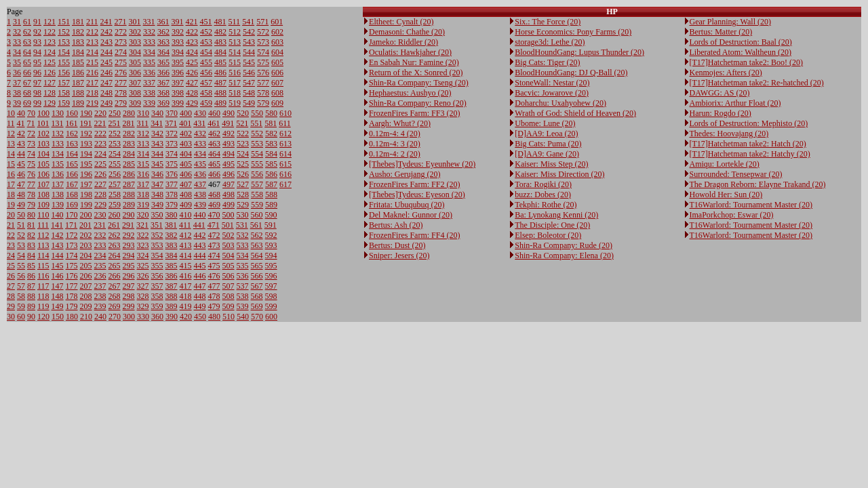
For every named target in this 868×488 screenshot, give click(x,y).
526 (243, 174)
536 (243, 276)
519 (235, 103)
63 (27, 42)
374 (172, 154)
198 (86, 195)
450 (200, 317)
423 (192, 42)
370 (172, 113)
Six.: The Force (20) (548, 22)
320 (143, 215)
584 (271, 154)
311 (143, 123)
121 (50, 22)
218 (92, 93)
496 (229, 174)
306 (135, 73)
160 (72, 113)
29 (11, 306)
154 (64, 52)
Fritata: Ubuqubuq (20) (407, 205)
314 (143, 154)
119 (43, 306)
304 (135, 52)
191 (86, 123)
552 (257, 134)
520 (243, 113)
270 (115, 317)
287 (129, 184)
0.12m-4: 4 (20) (395, 134)
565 (257, 266)
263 (115, 245)
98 (37, 93)
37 (17, 83)
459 (206, 103)
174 (72, 256)
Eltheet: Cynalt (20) (401, 22)
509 (229, 306)
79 (31, 205)
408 (186, 195)
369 (163, 103)
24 (11, 256)
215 (92, 62)
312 (143, 134)
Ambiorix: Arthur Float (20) (735, 103)
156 (64, 73)
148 (58, 296)
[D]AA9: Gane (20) (547, 154)
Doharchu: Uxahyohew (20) (560, 103)
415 (186, 266)
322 (143, 235)
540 (243, 317)
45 (21, 164)
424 (192, 52)
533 (243, 245)
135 (58, 164)
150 (58, 317)
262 (115, 235)
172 (72, 235)
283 (129, 144)
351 (157, 225)
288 (129, 195)
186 (78, 73)
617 (285, 184)
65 (27, 62)
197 (86, 184)
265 (115, 266)
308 (135, 93)
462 (214, 134)
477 (214, 286)
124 (50, 52)
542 (249, 32)
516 (235, 73)
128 (50, 93)
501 (228, 225)
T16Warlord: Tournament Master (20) (751, 205)
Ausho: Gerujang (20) (405, 174)
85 (31, 266)
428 (192, 93)
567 (257, 286)
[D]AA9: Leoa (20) (546, 134)
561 (256, 225)
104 (43, 154)
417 (186, 286)
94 (37, 52)
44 (21, 154)
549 (249, 103)
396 (178, 73)
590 (271, 215)
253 (115, 144)
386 (172, 276)
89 (31, 306)
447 (200, 286)
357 (157, 286)
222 (100, 134)
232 (100, 235)
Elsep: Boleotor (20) (548, 235)
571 (262, 22)
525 (243, 164)
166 (72, 174)
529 (243, 205)
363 (163, 42)
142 (58, 235)
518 (235, 93)
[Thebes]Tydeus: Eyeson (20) (417, 195)
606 (277, 73)
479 (214, 306)
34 (17, 52)
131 (58, 123)
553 (257, 144)
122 (50, 32)
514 (235, 52)
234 (100, 256)
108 (43, 195)
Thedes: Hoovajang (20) (729, 134)
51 (21, 225)
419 (186, 306)
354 (157, 256)
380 (172, 215)
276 (121, 73)
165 (72, 164)
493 (229, 144)
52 (21, 235)
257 (115, 184)
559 (257, 205)
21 (11, 225)
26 (11, 276)
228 (100, 195)
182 (78, 32)
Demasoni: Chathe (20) (407, 32)
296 (129, 276)
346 (157, 174)
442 (200, 235)
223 (100, 144)
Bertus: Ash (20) (396, 225)
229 (100, 205)
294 (129, 256)
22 (11, 235)
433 (200, 144)
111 (43, 225)
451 (206, 22)
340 (157, 113)
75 (31, 164)
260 (115, 215)
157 (64, 83)
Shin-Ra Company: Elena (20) (564, 256)
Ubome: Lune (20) (545, 123)
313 (143, 144)
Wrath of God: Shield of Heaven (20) (575, 113)
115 (43, 266)
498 (229, 195)
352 (157, 235)
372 (172, 134)
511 (235, 22)
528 (243, 195)
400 (186, 113)
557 (257, 184)
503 (229, 245)
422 (192, 32)
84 (31, 256)
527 (243, 184)
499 (229, 205)
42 (21, 134)
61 (27, 22)
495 (229, 164)
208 (86, 296)
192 (86, 134)
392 (178, 32)
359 (157, 306)
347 (157, 184)
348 (157, 195)
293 (129, 245)
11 (11, 123)
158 (64, 93)
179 (72, 306)
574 (263, 52)
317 (143, 184)
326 (143, 276)
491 (228, 123)
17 (11, 184)
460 (214, 113)
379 (172, 205)
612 (285, 134)
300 (129, 317)
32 (17, 32)
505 (229, 266)
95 (37, 62)
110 (43, 215)
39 (17, 103)
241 (106, 22)
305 (135, 62)
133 (58, 144)
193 (86, 144)
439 (200, 205)
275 (121, 62)
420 (186, 317)
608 (277, 93)
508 (229, 296)
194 (86, 154)
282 (129, 134)
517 (235, 83)
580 (271, 113)
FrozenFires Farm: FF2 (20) (414, 184)
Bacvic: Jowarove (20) (552, 93)
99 (37, 103)
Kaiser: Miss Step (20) (551, 164)
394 (178, 52)
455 (206, 62)
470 (214, 215)
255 (115, 164)
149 (58, 306)
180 (72, 317)
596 (271, 276)
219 (92, 103)
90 (31, 317)
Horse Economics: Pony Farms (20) (573, 32)
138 (58, 195)
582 (271, 134)
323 (143, 245)
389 (172, 306)
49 (21, 205)
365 (163, 62)
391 (178, 22)
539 (243, 306)
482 (220, 32)
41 (21, 123)
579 (263, 103)
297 (129, 286)
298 (129, 296)
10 (11, 113)
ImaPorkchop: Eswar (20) (732, 215)
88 (31, 296)
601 (277, 22)
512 (235, 32)
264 (115, 256)
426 (192, 73)
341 (157, 123)
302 (135, 32)
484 (220, 52)
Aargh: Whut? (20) (400, 123)
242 (106, 32)
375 (172, 164)
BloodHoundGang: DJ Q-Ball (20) (571, 73)
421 (192, 22)
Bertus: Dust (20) (397, 245)
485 (220, 62)
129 (50, 103)
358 (157, 296)
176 (72, 276)
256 (115, 174)
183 (78, 42)
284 (129, 154)
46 (21, 174)
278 (121, 93)
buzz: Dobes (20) (543, 195)
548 (249, 93)
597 (271, 286)
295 (129, 266)
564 (257, 256)
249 (106, 103)
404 (186, 154)
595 (271, 266)
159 (64, 103)
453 (206, 42)
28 (11, 296)
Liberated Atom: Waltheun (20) (741, 52)
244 (106, 52)
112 (43, 235)
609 (277, 103)
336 (149, 73)
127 (50, 83)
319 (143, 205)
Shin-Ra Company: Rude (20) (564, 245)
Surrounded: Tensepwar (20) (736, 174)
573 (263, 42)
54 (21, 256)
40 (21, 113)
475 (214, 266)
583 (271, 144)
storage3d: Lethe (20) (550, 42)
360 (157, 317)
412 (186, 235)
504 (229, 256)
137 (58, 184)
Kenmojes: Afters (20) (726, 73)
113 (43, 245)
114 (43, 256)
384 (172, 256)
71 (31, 123)
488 (220, 93)
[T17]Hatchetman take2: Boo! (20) (747, 62)
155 (64, 62)
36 (17, 73)
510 (229, 317)
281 (129, 123)
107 (43, 184)
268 (115, 296)
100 (43, 113)
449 (200, 306)
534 (243, 256)
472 (214, 235)
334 (149, 52)
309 (135, 103)
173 (72, 245)
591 (271, 225)
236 (100, 276)
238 (100, 296)
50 (21, 215)
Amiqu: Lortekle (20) (725, 164)
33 (17, 42)
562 (257, 235)
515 (235, 62)
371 (171, 123)
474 (214, 256)
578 (263, 93)
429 (192, 103)
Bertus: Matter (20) (721, 32)
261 (114, 225)
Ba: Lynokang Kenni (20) (556, 215)
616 (285, 174)
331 (149, 22)
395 (178, 62)
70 (31, 113)
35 (17, 62)
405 (186, 164)
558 (257, 195)
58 (21, 296)
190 (86, 113)
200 (86, 215)
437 (200, 184)
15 (11, 164)
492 (229, 134)
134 (58, 154)
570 (257, 317)
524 (243, 154)
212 (92, 32)
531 (242, 225)
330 (143, 317)
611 (285, 123)
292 (129, 235)
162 (72, 134)
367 (163, 83)
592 (271, 235)
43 (21, 144)
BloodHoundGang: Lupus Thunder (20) (579, 52)
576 (263, 73)
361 (163, 22)
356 (157, 276)
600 (271, 317)
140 (58, 215)
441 (199, 225)
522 (243, 134)
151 (64, 22)
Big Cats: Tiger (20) (547, 62)
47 (21, 184)
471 (214, 225)
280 (129, 113)
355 (157, 266)
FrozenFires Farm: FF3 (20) (414, 113)
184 (78, 52)
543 (249, 42)
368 (163, 93)
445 (200, 266)
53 (21, 245)
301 (135, 22)
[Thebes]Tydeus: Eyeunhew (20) (422, 164)
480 (214, 317)
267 (115, 286)
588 (271, 195)
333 (149, 42)
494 (229, 154)
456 (206, 73)
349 (157, 205)
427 (192, 83)
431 (199, 123)
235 (100, 266)
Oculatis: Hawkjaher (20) (410, 52)
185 (78, 62)
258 (115, 195)
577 (263, 83)
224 (100, 154)
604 (277, 52)
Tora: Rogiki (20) (543, 184)
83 (31, 245)
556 (257, 174)
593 (271, 245)
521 (242, 123)
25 (11, 266)
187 (78, 83)
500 (229, 215)
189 (78, 103)
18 (11, 195)
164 (72, 154)
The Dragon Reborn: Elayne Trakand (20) (758, 184)
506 (229, 276)
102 (43, 134)
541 (248, 22)
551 (256, 123)
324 (143, 256)
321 (142, 225)
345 (157, 164)
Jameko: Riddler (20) (403, 42)
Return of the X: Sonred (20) (416, 73)
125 (50, 62)
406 (186, 174)
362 (163, 32)
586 (271, 174)
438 (200, 195)
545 (249, 62)
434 (200, 154)
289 (129, 205)
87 (31, 286)
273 (121, 42)
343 (157, 144)
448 (200, 296)
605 (277, 62)
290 (129, 215)
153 (64, 42)
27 (11, 286)
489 (220, 103)
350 (157, 215)
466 (214, 174)
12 (11, 134)
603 (277, 42)
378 (172, 195)
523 (243, 144)
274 (121, 52)
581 (271, 123)
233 (100, 245)
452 (206, 32)
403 (186, 144)
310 (143, 113)
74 (31, 154)
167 (72, 184)
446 (200, 276)
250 (115, 113)
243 (106, 42)
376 (172, 174)
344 (157, 154)
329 (143, 306)
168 (72, 195)
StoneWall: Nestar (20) (552, 83)
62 (27, 32)
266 (115, 276)
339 (149, 103)
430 (200, 113)
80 (31, 215)
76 (31, 174)
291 (128, 225)
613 (285, 144)
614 (285, 154)
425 (192, 62)
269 (115, 306)
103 (43, 144)
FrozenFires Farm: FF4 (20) (414, 235)
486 (220, 73)
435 (200, 164)
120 (43, 317)
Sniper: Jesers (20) (399, 256)
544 (249, 52)
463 (214, 144)
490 (229, 113)
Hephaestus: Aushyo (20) (410, 93)
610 (285, 113)
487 (220, 83)
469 (214, 205)
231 (100, 225)
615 (285, 164)
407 (186, 184)
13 (11, 144)
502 (229, 235)
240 (100, 317)
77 (31, 184)
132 (58, 134)
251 (115, 123)
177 (72, 286)
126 (50, 73)
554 (257, 154)
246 (106, 73)
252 (115, 134)
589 (271, 205)
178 (72, 296)
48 (21, 195)
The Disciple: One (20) (552, 225)
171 (71, 225)
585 (271, 164)
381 (171, 225)
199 (86, 205)
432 (200, 134)
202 (86, 235)
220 (100, 113)
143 (58, 245)
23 (11, 245)
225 (100, 164)
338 (149, 93)
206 (86, 276)
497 (229, 184)
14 (11, 154)
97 (37, 83)
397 (178, 83)
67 (27, 83)
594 (271, 256)
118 (43, 296)
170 (72, 215)
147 (58, 286)
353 (157, 245)
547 (249, 83)
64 (27, 52)
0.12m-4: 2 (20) (395, 154)
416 (186, 276)
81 (31, 225)
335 (149, 62)
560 (257, 215)
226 (100, 174)
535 (243, 266)
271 (121, 22)
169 (72, 205)
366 (163, 73)
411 (185, 225)
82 (31, 235)
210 (86, 317)
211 (92, 22)
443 (200, 245)
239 (100, 306)
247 (106, 83)
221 (100, 123)
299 (129, 306)
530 (243, 215)
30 (11, 317)
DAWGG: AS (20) (720, 93)
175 (72, 266)
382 (172, 235)
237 (100, 286)
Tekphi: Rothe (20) (546, 205)
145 (58, 266)
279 (121, 103)
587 (271, 184)
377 (172, 184)
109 (43, 205)
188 (78, 93)
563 (257, 245)
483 (220, 42)
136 (58, 174)
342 (157, 134)
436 (200, 174)
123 (50, 42)
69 (27, 103)
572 (263, 32)
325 (143, 266)
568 (257, 296)
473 (214, 245)
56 (21, 276)
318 (143, 195)
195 (86, 164)
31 (17, 22)
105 (43, 164)
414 (186, 256)
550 (257, 113)
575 (263, 62)
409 (186, 205)
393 (178, 42)
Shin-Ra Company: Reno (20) (418, 103)
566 (257, 276)
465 (214, 164)
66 (27, 73)
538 (243, 296)
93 (37, 42)
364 (163, 52)
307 (135, 83)
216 (92, 73)
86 (31, 276)
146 (58, 276)
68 (27, 93)
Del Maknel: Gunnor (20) (411, 215)
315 (143, 164)
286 (129, 174)
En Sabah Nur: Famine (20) (414, 62)
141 (57, 225)
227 (100, 184)
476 (214, 276)
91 (37, 22)
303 (135, 42)
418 (186, 296)
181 (78, 22)
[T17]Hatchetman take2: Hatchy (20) (750, 154)
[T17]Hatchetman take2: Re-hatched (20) (757, 83)
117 (43, 286)
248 (106, 93)
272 (121, 32)
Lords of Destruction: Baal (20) (741, 42)
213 (92, 42)
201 (85, 225)
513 (235, 42)
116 (43, 276)
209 (86, 306)
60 (21, 317)
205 (86, 266)
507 (229, 286)
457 (206, 83)
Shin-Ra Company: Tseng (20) (419, 83)
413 (186, 245)
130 (58, 113)
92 (37, 32)
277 (121, 83)
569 (257, 306)
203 (86, 245)
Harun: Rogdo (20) (721, 113)
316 (143, 174)
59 (21, 306)
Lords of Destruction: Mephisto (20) (749, 123)
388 (172, 296)
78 (31, 195)
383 (172, 245)
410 (186, 215)
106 (43, 174)
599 (271, 306)
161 (72, 123)
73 (31, 144)
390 (172, 317)
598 (271, 296)
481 (220, 22)
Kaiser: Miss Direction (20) (559, 174)
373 (172, 144)
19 (11, 205)
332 (149, 32)
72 (31, 134)
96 (37, 73)
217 (92, 83)
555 (257, 164)
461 (214, 123)
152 (64, 32)
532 (243, 235)
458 (206, 93)
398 (178, 93)
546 (249, 73)
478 (214, 296)
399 (178, 103)
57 (21, 286)
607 (277, 83)
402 (186, 134)
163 (72, 144)
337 (149, 83)
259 (115, 205)
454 (206, 52)
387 (172, 286)
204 (86, 256)
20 (11, 215)
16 (11, 174)
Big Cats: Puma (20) (548, 144)
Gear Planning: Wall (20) (730, 22)
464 (214, 154)
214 (92, 52)
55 (21, 266)
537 (243, 286)
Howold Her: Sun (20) (726, 195)
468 (214, 195)
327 (143, 286)
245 (106, 62)
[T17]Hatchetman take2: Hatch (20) (748, 144)
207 (86, 286)
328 (143, 296)
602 (277, 32)
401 (185, 123)
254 (115, 154)
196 (86, 174)
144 (58, 256)
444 (200, 256)
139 (58, 205)
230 (100, 215)
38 (17, 93)
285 (129, 164)
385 (172, 266)
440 (200, 215)
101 (43, 123)
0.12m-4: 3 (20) (395, 144)
